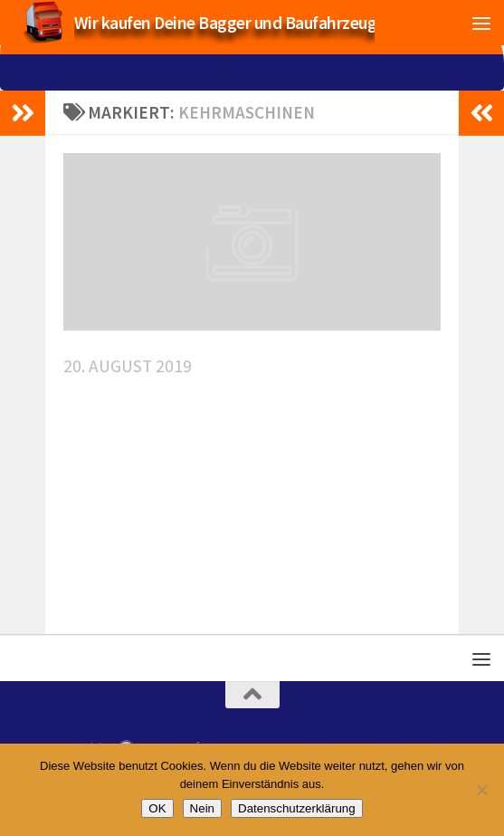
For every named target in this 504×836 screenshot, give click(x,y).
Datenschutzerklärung (297, 808)
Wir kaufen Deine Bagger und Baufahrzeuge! (233, 23)
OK (157, 808)
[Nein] (481, 790)
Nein (202, 808)
